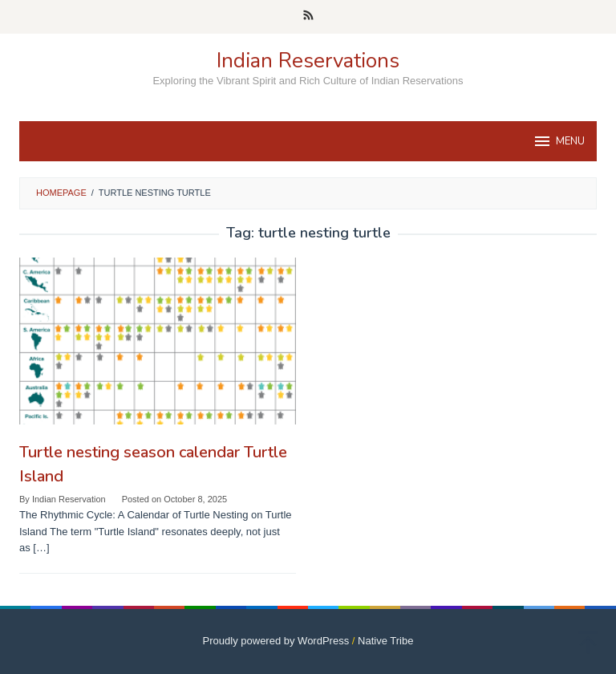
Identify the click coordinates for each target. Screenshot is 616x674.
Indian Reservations (308, 61)
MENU (559, 141)
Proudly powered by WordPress (276, 641)
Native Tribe (385, 641)
